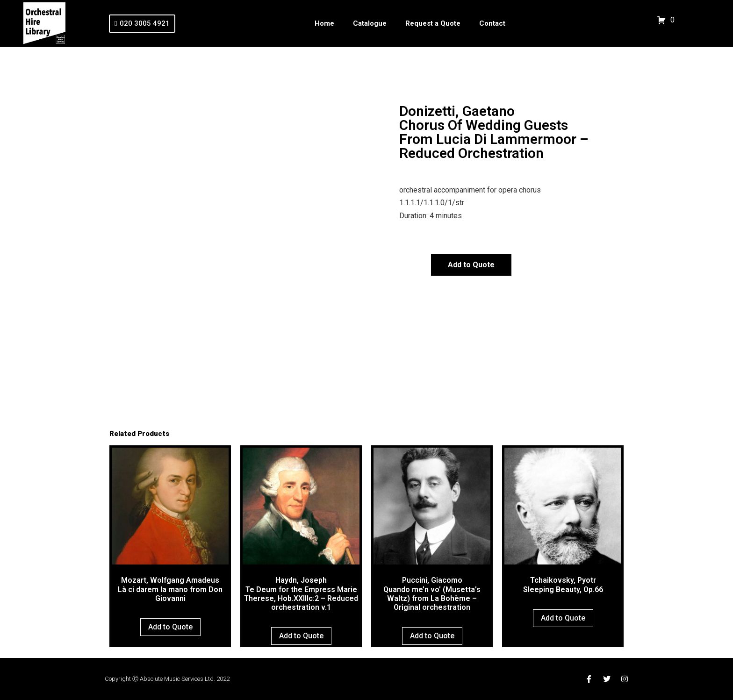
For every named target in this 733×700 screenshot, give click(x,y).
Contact (492, 23)
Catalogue (370, 23)
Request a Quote (433, 23)
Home (324, 23)
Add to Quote (471, 265)
